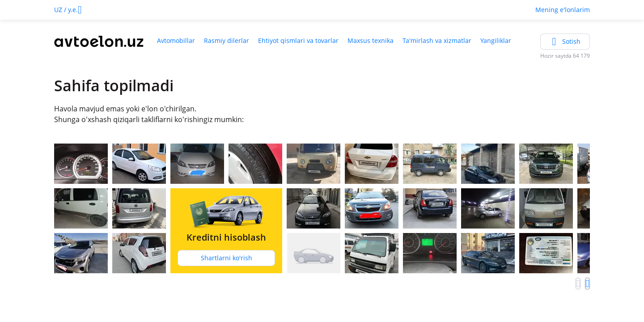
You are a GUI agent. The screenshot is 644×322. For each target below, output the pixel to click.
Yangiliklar (496, 40)
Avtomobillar (176, 40)
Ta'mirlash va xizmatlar (437, 40)
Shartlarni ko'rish (227, 258)
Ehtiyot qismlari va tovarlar (298, 40)
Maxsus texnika (371, 40)
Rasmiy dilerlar (227, 40)
